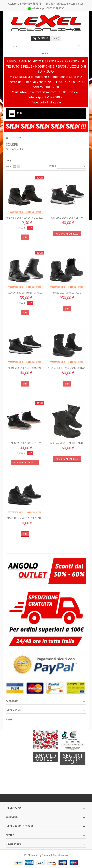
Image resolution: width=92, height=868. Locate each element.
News (9, 720)
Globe (45, 855)
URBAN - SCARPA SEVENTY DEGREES (25, 218)
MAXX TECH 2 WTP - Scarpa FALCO (25, 518)
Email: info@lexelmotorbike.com (65, 4)
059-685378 (72, 92)
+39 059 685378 (25, 4)
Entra (46, 54)
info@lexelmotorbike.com (38, 92)
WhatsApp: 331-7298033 (46, 97)
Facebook (38, 102)
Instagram (54, 102)
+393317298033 (46, 8)
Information (14, 710)
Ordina (52, 166)
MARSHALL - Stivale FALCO (67, 293)
